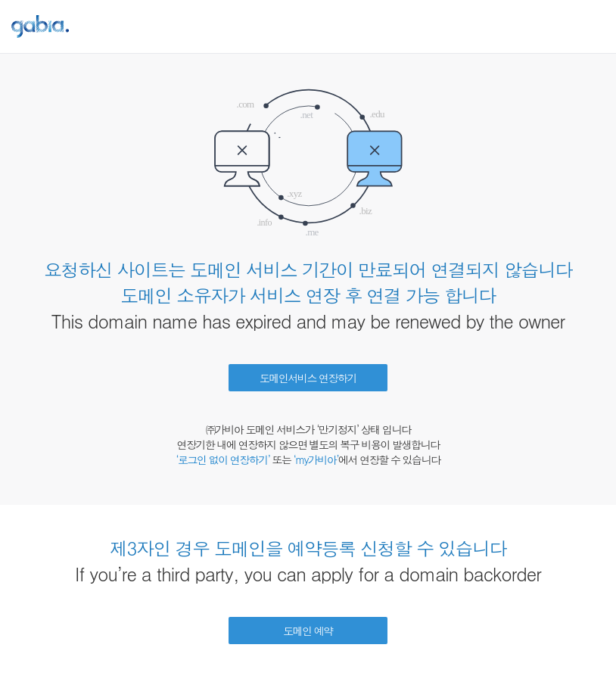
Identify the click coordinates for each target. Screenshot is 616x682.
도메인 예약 (308, 631)
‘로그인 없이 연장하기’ (222, 459)
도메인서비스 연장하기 (308, 378)
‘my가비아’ (316, 459)
